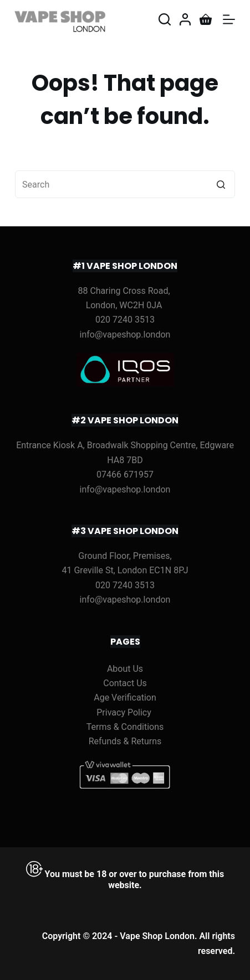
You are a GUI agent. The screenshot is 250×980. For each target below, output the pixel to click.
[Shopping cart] (206, 19)
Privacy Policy (124, 712)
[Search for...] (125, 184)
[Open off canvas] (229, 19)
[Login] (185, 19)
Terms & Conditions (125, 727)
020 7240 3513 (125, 320)
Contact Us (125, 683)
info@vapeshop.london (125, 335)
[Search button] (221, 184)
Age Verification (125, 698)
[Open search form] (165, 19)
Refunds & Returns (125, 741)
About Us (125, 669)
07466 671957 (125, 475)
